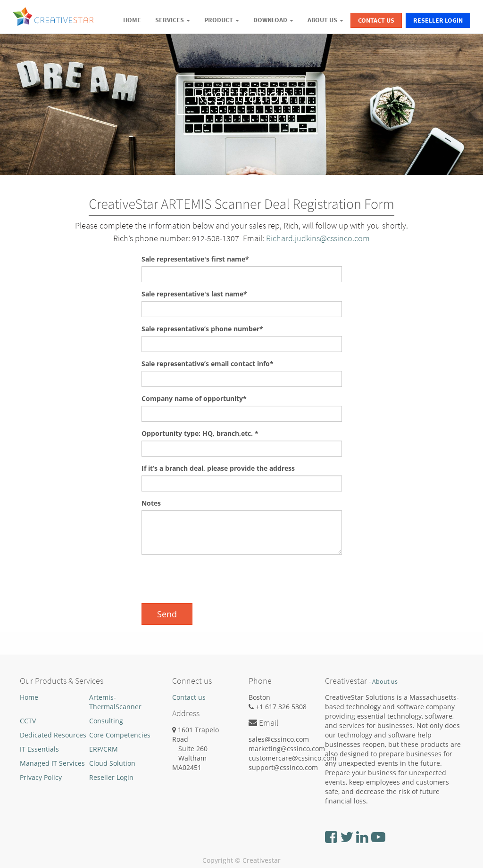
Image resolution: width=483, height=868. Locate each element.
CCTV (28, 721)
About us (385, 682)
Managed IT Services (52, 763)
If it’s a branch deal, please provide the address (218, 468)
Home (29, 697)
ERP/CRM (104, 749)
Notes (151, 503)
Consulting (106, 721)
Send (167, 614)
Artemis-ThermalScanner (115, 702)
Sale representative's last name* (194, 294)
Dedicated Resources (53, 735)
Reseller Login (438, 20)
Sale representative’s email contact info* (208, 364)
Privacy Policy (41, 777)
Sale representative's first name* (195, 259)
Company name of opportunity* (194, 398)
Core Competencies (120, 735)
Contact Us (376, 20)
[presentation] (213, 580)
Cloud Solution (112, 763)
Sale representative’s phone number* (202, 329)
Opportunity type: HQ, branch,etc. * (200, 433)
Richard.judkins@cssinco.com (318, 238)
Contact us (189, 697)
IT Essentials (39, 749)
